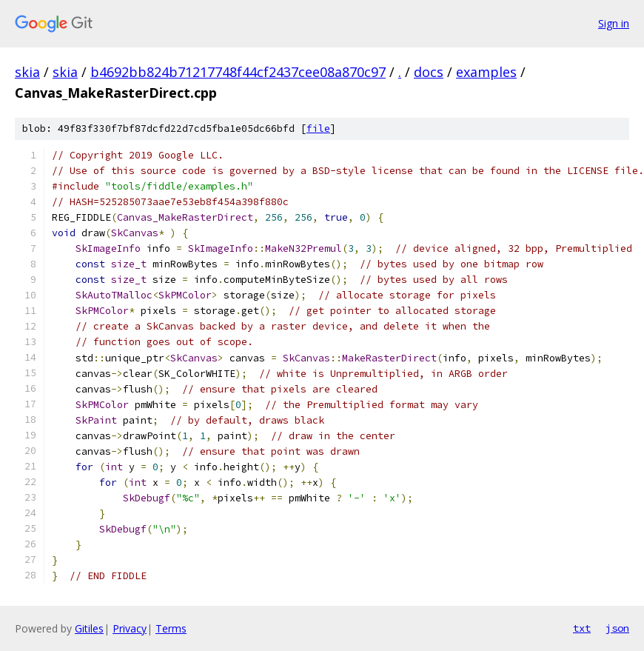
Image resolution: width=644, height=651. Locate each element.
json (617, 628)
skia (27, 72)
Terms (171, 628)
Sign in (614, 23)
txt (582, 628)
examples (486, 72)
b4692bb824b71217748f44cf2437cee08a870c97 (238, 72)
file (318, 128)
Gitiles (89, 628)
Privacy (130, 628)
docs (429, 72)
